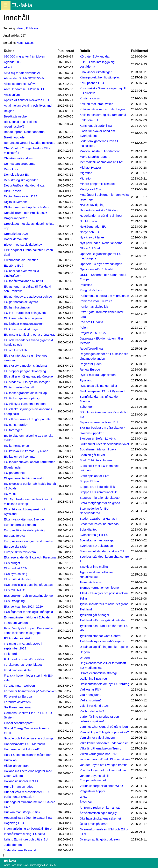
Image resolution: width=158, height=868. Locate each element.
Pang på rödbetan (92, 290)
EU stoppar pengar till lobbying (25, 371)
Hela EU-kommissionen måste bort (28, 755)
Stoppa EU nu (89, 481)
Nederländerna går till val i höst (101, 216)
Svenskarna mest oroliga (97, 540)
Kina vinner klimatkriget (96, 72)
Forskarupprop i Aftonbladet (23, 665)
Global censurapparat (19, 723)
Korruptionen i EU (92, 83)
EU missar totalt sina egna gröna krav (30, 334)
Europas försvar (15, 536)
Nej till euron (88, 221)
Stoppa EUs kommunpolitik (98, 492)
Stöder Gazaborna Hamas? (98, 519)
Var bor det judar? (92, 711)
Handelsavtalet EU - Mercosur (24, 744)
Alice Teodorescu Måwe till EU (25, 89)
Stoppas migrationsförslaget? (100, 498)
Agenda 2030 (13, 62)
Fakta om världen (16, 623)
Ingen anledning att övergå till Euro (28, 828)
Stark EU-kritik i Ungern (96, 460)
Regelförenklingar (92, 348)
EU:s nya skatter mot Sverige (24, 519)
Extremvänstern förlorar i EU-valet (27, 617)
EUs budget (12, 563)
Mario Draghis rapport (95, 157)
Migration (86, 173)
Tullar (83, 598)
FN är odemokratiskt (18, 638)
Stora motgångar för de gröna (100, 503)
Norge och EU (89, 232)
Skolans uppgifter (92, 433)
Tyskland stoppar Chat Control (100, 636)
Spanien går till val (92, 455)
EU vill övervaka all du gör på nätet (28, 419)
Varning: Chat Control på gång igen (104, 727)
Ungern (85, 652)
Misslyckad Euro (91, 189)
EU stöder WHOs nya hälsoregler (27, 382)
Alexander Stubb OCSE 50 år (24, 78)
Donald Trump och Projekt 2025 (26, 213)
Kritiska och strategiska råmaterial (103, 115)
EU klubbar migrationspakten (24, 324)
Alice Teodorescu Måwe (20, 84)
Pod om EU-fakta (91, 322)
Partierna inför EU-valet (96, 301)
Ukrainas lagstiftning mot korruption (104, 647)
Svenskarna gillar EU (94, 535)
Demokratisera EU (17, 174)
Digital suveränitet (16, 202)
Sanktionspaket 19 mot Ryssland (102, 391)
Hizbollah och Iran (16, 766)
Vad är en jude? (90, 695)
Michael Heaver (90, 167)
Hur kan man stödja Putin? (22, 812)
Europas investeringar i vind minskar (29, 541)
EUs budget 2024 (16, 568)
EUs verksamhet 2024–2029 (23, 606)
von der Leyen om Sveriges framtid (104, 765)
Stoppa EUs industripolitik (97, 487)
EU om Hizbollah (15, 350)
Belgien (9, 111)
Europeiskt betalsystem (20, 552)
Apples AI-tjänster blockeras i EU (26, 100)
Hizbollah (10, 760)
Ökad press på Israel (94, 824)
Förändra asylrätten (17, 702)
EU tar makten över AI (19, 387)
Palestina (86, 285)
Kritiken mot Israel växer (96, 104)
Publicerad (33, 28)
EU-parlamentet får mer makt (24, 478)
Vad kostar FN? (90, 689)
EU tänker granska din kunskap (25, 393)
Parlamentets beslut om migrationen (104, 296)
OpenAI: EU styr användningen (101, 264)
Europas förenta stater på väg (24, 530)
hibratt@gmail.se (39, 865)
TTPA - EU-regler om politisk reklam (104, 593)
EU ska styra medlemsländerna (25, 366)
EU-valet (10, 494)
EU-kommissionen (16, 446)
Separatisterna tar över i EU (99, 422)
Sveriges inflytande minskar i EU (102, 551)
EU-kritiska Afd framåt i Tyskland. (27, 451)
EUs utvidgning (14, 601)
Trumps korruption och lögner (100, 588)
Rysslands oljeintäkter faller (98, 386)
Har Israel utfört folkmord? (22, 749)
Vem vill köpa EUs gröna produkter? (104, 732)
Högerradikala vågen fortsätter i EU (28, 818)
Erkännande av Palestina (21, 260)
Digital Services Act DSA (21, 196)
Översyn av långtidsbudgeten (100, 839)
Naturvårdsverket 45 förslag (99, 210)
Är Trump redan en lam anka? (100, 808)
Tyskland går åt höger (94, 615)
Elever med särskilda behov (23, 245)
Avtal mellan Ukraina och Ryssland (28, 105)
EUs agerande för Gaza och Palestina (30, 557)
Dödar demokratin (16, 239)
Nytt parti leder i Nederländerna (101, 243)
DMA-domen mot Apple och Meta (27, 207)
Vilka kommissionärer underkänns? (104, 743)
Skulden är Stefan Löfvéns (98, 438)
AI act (8, 67)
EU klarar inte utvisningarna (23, 318)
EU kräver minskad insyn (21, 329)
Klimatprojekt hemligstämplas (100, 77)
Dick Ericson (12, 191)
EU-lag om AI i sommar (20, 456)
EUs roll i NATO (15, 590)
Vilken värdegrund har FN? (98, 754)
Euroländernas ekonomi (20, 525)
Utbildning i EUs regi (94, 679)
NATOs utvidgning (92, 205)
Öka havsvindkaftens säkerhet (100, 818)
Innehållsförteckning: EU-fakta (24, 834)
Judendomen (13, 845)
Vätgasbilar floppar (92, 791)
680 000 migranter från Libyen (24, 56)
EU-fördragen (13, 430)
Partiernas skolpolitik (94, 307)
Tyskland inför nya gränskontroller (103, 620)
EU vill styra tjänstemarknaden (25, 404)
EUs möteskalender (17, 579)
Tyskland (86, 609)
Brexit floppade (14, 137)
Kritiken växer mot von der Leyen (102, 109)
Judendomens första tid (20, 850)
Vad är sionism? (91, 700)
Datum (29, 43)
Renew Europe (90, 369)
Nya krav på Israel (92, 237)
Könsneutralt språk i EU (96, 126)
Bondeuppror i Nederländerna (24, 132)
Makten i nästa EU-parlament (100, 151)
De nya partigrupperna (19, 164)
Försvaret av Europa (18, 696)
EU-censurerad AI (16, 425)
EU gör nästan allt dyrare (21, 302)
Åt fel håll (86, 802)
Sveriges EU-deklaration (96, 546)
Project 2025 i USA (93, 333)
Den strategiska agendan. (21, 180)
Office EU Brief (90, 248)
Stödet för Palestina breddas (99, 524)
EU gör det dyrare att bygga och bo (28, 296)
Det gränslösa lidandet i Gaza (24, 185)
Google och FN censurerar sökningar (29, 738)
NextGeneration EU (93, 226)
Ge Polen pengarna (17, 707)
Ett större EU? (14, 265)
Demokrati (11, 169)
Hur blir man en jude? (19, 787)
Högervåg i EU (14, 823)
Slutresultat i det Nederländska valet (104, 444)
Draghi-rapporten (16, 218)
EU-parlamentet (15, 473)
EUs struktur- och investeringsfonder (29, 596)
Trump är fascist (91, 582)
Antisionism (12, 95)
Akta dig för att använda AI (22, 73)
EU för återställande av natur (24, 281)
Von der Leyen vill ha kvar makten (103, 770)
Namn (20, 28)
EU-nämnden (13, 467)
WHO (83, 797)
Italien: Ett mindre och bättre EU (26, 839)
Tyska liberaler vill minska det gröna (104, 604)
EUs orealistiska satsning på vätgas (28, 585)
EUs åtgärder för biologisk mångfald (28, 612)
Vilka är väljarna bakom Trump (100, 748)
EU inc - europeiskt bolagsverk (25, 313)
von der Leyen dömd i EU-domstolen (105, 759)
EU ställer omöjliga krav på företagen (29, 376)
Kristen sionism (90, 98)
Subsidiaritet (88, 529)
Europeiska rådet (16, 546)
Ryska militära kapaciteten (98, 375)
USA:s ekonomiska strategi (98, 673)
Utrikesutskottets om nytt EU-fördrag (105, 684)
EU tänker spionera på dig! (22, 398)
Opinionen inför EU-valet (96, 269)
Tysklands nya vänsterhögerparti (102, 641)
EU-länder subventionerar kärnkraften (30, 462)
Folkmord (10, 654)
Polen (84, 328)
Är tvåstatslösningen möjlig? (99, 813)
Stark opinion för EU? (94, 476)
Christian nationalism (18, 158)
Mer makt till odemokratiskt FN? (101, 162)
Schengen (87, 407)
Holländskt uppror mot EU (22, 781)
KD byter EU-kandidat (95, 56)
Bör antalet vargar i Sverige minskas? (30, 143)
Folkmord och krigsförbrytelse (24, 659)
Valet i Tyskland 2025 (94, 706)
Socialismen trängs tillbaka (98, 449)
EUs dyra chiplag (16, 574)
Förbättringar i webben (19, 686)
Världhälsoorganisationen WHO (101, 786)
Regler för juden (91, 364)
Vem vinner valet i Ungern (97, 737)
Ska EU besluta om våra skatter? (102, 428)
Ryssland (86, 380)
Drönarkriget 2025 (16, 234)
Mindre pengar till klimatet (97, 184)
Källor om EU (89, 120)
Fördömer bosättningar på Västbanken (30, 691)
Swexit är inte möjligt (94, 567)
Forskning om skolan (18, 670)
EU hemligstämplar (17, 307)
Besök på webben (16, 116)
